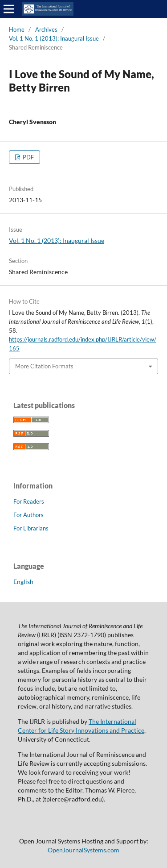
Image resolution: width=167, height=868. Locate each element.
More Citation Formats (44, 366)
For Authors (29, 515)
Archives (46, 29)
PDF (28, 157)
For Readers (29, 501)
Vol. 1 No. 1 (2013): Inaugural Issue (54, 38)
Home (17, 29)
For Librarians (31, 528)
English (23, 582)
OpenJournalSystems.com (83, 850)
